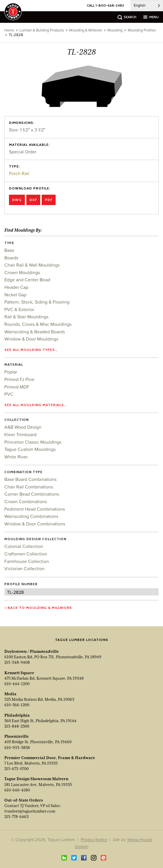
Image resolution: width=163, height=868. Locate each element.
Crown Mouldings (22, 272)
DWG (17, 200)
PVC (9, 394)
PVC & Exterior (19, 309)
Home (9, 30)
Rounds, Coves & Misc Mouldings (38, 324)
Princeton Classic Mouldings (33, 442)
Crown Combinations (26, 501)
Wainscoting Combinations (31, 516)
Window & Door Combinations (35, 524)
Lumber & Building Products (42, 30)
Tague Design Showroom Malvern (36, 779)
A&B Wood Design (23, 427)
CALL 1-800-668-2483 (105, 5)
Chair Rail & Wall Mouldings (32, 265)
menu (154, 17)
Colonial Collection (24, 546)
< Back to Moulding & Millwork (38, 608)
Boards (11, 258)
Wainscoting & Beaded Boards (35, 332)
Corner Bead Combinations (32, 494)
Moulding (115, 30)
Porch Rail (19, 173)
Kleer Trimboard (20, 434)
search (130, 17)
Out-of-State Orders (24, 800)
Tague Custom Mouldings (30, 449)
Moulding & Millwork (86, 30)
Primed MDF (17, 387)
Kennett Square (19, 673)
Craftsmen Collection (26, 554)
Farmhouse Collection (27, 561)
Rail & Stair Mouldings (26, 317)
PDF (49, 200)
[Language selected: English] (147, 6)
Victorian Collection (24, 568)
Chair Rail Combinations (29, 487)
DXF (33, 200)
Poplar (11, 372)
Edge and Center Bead (27, 280)
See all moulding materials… (35, 405)
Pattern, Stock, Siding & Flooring (37, 302)
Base (9, 250)
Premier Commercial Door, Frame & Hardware (50, 758)
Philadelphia (17, 715)
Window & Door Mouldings (31, 339)
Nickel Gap (15, 295)
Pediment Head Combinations (35, 509)
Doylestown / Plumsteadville (32, 651)
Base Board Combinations (30, 479)
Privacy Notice (94, 840)
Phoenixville (17, 736)
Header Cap (16, 287)
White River (16, 457)
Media (10, 694)
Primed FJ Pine (19, 379)
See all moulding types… (31, 350)
